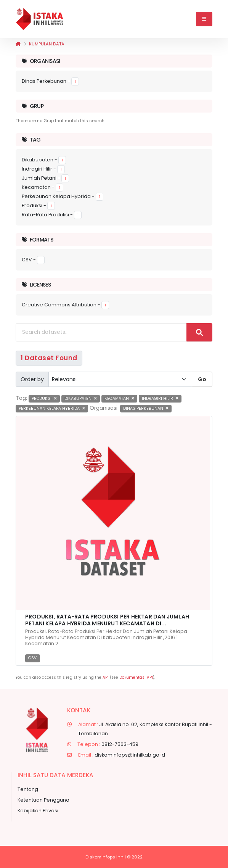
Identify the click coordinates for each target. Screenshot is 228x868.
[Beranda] (18, 44)
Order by (32, 379)
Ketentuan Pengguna (43, 800)
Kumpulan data (47, 44)
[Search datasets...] (101, 332)
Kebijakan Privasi (38, 811)
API (106, 677)
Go (202, 379)
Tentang (28, 789)
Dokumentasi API (136, 677)
